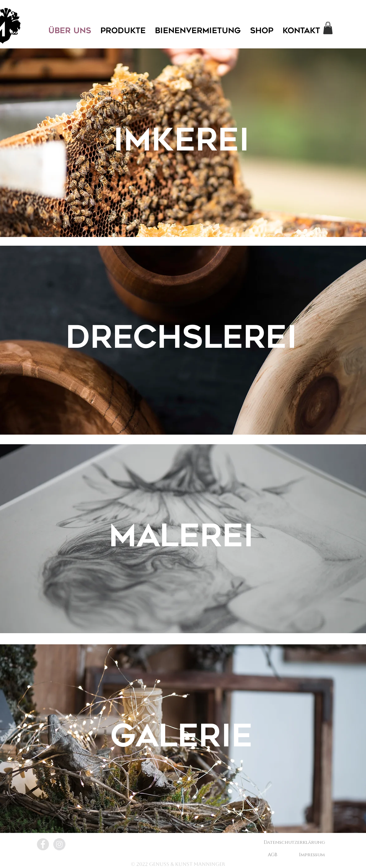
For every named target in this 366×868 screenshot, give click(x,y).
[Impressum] (312, 855)
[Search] (329, 24)
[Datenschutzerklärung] (294, 842)
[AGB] (273, 855)
